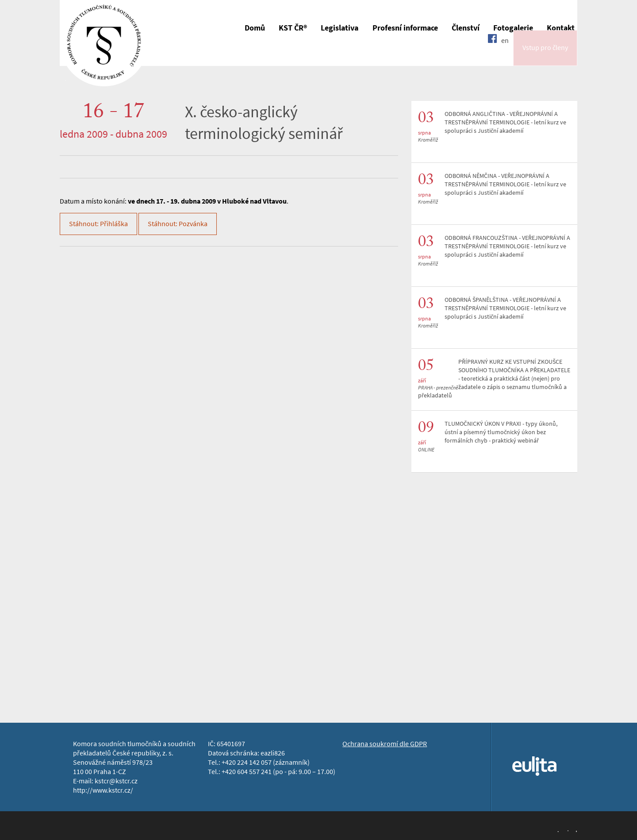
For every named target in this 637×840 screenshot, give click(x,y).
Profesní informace (405, 28)
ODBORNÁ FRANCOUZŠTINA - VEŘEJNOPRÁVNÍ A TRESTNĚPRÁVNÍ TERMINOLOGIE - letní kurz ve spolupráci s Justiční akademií (507, 246)
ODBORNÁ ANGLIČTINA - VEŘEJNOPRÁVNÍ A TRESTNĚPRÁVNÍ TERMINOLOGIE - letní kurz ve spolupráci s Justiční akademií (505, 122)
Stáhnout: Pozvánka (178, 224)
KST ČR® (293, 28)
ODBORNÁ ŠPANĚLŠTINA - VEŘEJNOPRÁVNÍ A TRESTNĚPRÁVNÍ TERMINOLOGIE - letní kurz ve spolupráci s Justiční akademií (505, 308)
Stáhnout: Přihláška (98, 224)
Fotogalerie (513, 28)
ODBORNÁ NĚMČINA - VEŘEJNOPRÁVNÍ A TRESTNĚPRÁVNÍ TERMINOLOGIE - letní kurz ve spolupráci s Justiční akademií (505, 184)
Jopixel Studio (566, 830)
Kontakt (561, 28)
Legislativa (340, 28)
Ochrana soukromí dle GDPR (385, 744)
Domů (255, 28)
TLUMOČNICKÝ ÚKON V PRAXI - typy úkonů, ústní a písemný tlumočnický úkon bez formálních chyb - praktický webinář (501, 432)
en (505, 54)
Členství (466, 28)
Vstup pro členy (545, 55)
